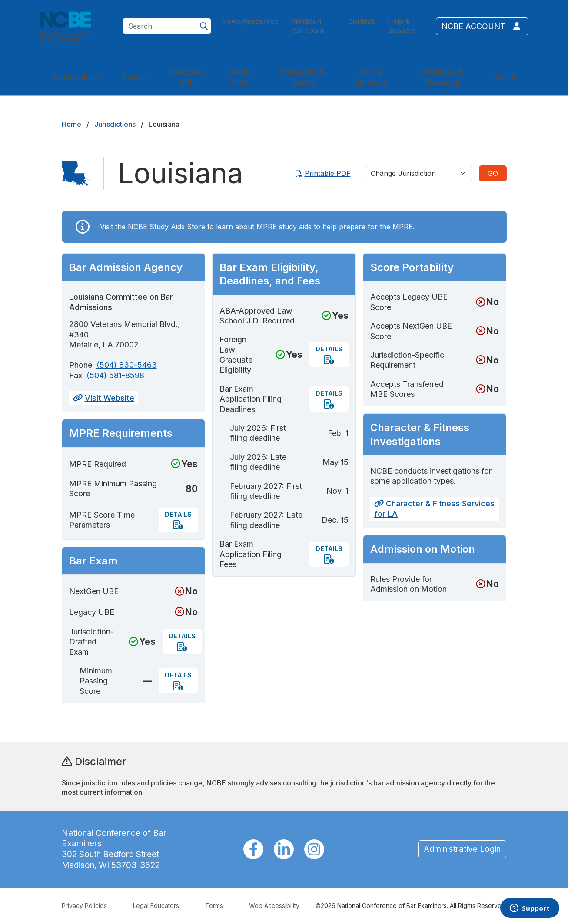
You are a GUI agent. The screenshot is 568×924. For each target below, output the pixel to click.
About (505, 77)
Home (71, 124)
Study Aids (239, 77)
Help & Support (401, 26)
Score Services (371, 77)
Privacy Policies (84, 906)
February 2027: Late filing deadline (266, 520)
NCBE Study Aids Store (166, 227)
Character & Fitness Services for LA (434, 508)
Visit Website (104, 398)
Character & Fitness (302, 77)
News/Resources (250, 21)
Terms (214, 906)
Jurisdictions (75, 77)
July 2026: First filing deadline (258, 433)
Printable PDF (323, 173)
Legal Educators (156, 906)
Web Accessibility (274, 906)
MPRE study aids (284, 227)
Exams (135, 77)
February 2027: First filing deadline (266, 491)
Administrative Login (462, 849)
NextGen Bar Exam (308, 26)
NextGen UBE (187, 77)
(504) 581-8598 (115, 375)
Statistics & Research (442, 77)
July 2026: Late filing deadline (258, 462)
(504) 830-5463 (127, 365)
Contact (361, 21)
